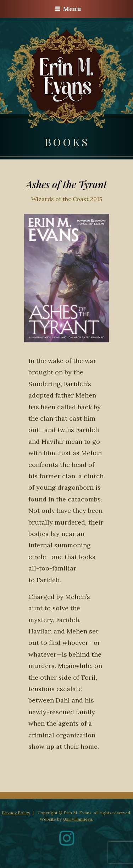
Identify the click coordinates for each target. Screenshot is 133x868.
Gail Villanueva (77, 819)
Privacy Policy (16, 813)
